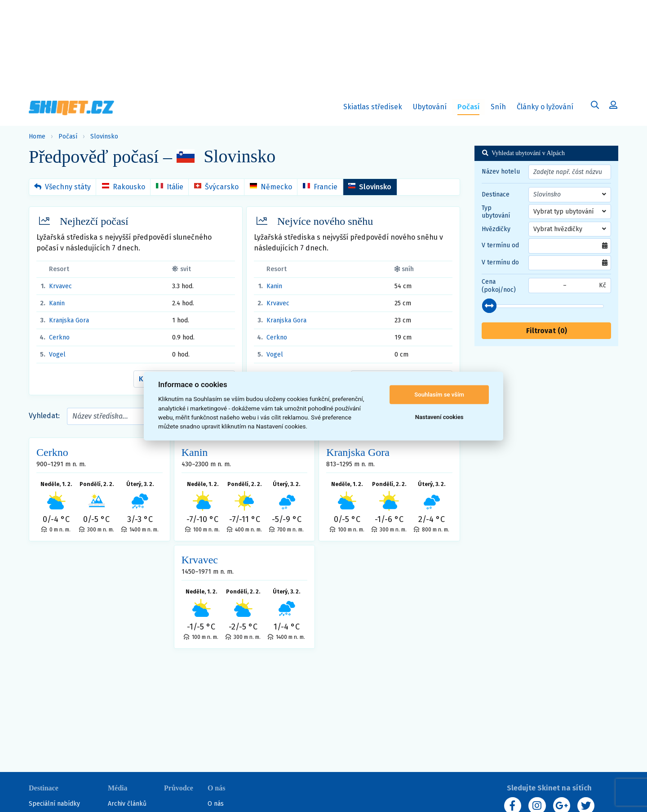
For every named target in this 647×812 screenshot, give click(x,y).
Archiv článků (127, 804)
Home (37, 136)
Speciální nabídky (54, 804)
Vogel (57, 355)
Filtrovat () (547, 331)
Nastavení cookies (439, 417)
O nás (216, 804)
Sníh (500, 109)
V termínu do (500, 262)
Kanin (57, 303)
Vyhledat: (44, 416)
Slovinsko (104, 136)
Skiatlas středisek (373, 109)
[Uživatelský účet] (595, 107)
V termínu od (500, 245)
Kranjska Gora (69, 320)
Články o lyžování (545, 107)
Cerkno (59, 337)
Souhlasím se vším (439, 395)
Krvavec (60, 286)
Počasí (68, 136)
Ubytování (432, 109)
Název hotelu (501, 172)
